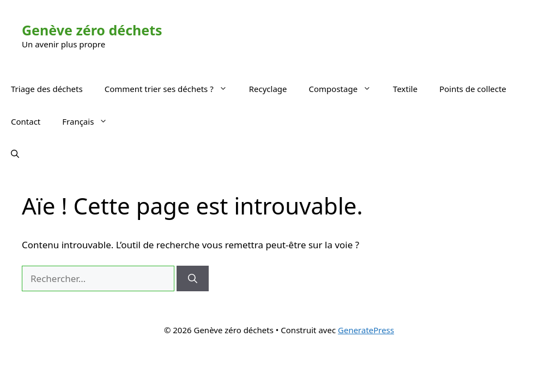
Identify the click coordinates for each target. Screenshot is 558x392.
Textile (405, 89)
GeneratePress (366, 330)
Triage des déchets (47, 89)
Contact (26, 121)
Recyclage (268, 89)
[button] (15, 154)
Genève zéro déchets (92, 30)
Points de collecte (473, 89)
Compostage (346, 89)
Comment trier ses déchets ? (171, 89)
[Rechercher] (193, 279)
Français (90, 121)
